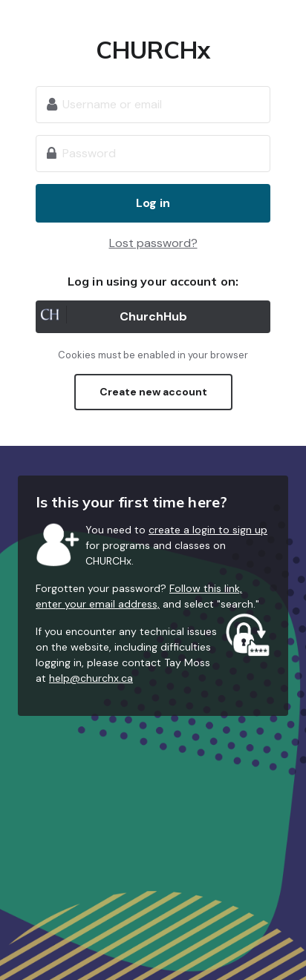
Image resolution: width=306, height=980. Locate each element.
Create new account (153, 392)
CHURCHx (153, 50)
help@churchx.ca (91, 678)
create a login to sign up (208, 530)
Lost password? (153, 243)
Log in (153, 203)
